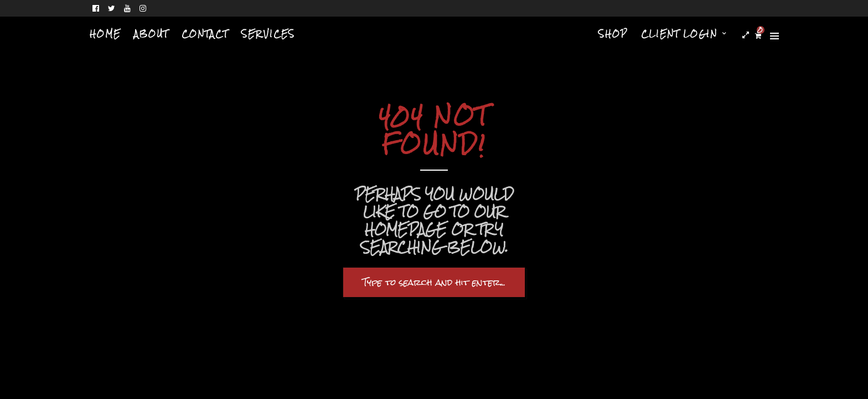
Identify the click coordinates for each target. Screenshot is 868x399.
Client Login (679, 34)
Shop (613, 34)
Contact (205, 34)
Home (105, 34)
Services (268, 34)
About (151, 34)
